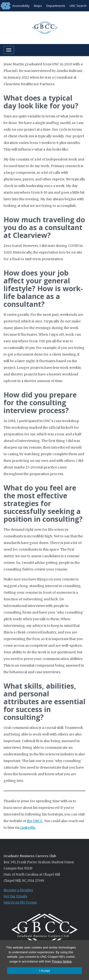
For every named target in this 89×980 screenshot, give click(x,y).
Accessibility (21, 6)
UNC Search (78, 6)
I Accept (44, 971)
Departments (56, 6)
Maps (38, 6)
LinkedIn (28, 828)
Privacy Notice (62, 961)
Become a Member (18, 890)
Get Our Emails (15, 896)
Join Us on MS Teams (20, 902)
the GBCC (35, 821)
